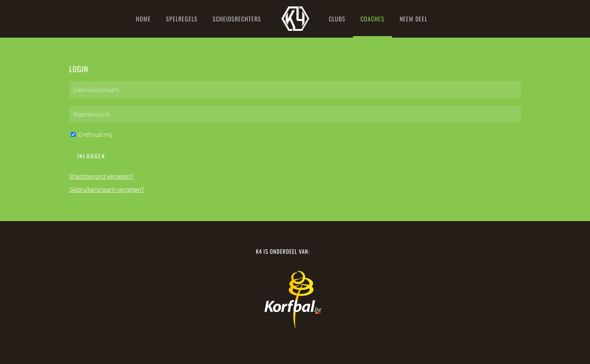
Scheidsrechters (237, 19)
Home (143, 19)
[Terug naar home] (295, 19)
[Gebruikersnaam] (295, 90)
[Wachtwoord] (295, 114)
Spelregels (182, 19)
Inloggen (91, 156)
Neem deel (414, 19)
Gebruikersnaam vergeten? (107, 190)
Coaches (373, 19)
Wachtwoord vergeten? (101, 176)
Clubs (337, 19)
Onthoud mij (91, 135)
